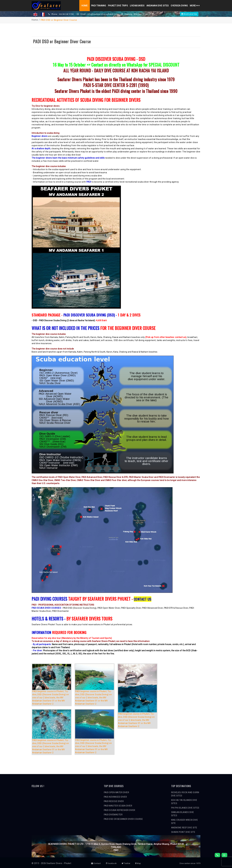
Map (138, 863)
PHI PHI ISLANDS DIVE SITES (185, 808)
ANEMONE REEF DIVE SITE (184, 828)
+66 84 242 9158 (66, 14)
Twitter (126, 863)
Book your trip (189, 14)
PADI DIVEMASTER (113, 815)
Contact (96, 863)
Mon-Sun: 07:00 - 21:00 (145, 14)
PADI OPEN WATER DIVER (117, 792)
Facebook (111, 863)
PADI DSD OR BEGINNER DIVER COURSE (123, 819)
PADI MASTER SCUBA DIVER (118, 806)
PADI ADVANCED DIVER (115, 797)
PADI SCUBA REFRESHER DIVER (120, 810)
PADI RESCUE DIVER (114, 801)
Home (84, 6)
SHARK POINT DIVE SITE (183, 832)
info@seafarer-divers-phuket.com (103, 14)
